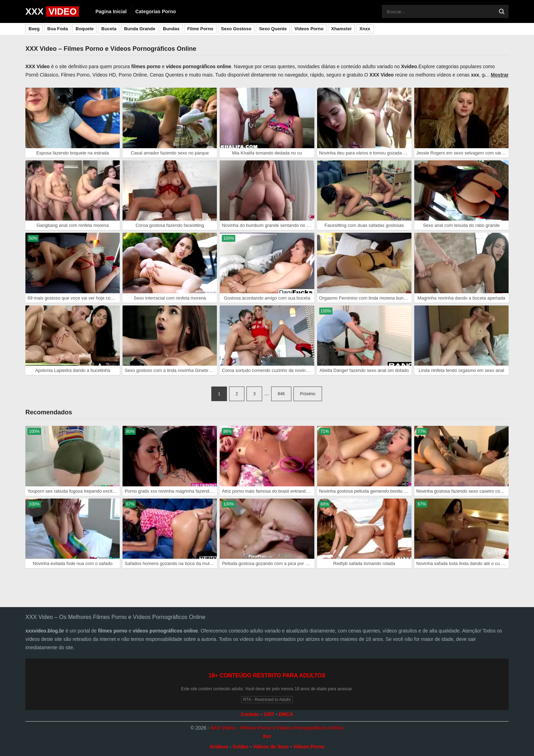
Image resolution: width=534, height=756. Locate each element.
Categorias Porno (156, 11)
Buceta (109, 29)
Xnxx (365, 29)
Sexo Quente (273, 29)
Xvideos (219, 747)
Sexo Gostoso (236, 29)
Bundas (171, 29)
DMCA (286, 714)
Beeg (34, 29)
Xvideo (241, 747)
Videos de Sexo (271, 747)
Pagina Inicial (111, 11)
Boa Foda (58, 29)
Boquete (85, 29)
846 (281, 394)
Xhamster (341, 29)
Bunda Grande (140, 29)
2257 (269, 714)
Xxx (267, 736)
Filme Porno (200, 29)
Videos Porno (309, 29)
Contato (250, 714)
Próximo (308, 394)
